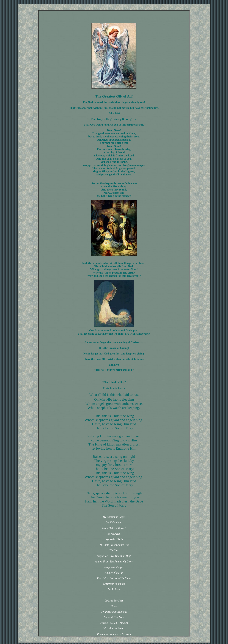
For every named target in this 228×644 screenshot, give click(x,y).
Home (114, 606)
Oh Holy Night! (114, 523)
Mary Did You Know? (114, 528)
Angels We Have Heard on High (114, 556)
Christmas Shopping (114, 584)
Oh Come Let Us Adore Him (114, 545)
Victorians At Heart (114, 628)
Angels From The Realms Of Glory (114, 562)
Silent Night (114, 534)
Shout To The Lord (114, 617)
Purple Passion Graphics (114, 623)
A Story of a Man (114, 573)
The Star (114, 550)
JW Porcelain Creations (114, 612)
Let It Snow (114, 589)
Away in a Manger (114, 567)
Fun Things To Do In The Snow (114, 578)
